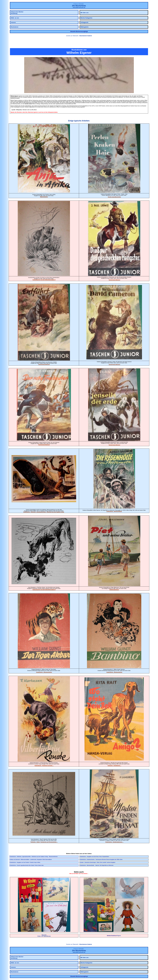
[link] (79, 43)
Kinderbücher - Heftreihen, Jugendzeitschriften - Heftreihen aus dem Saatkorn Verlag (44, 512)
